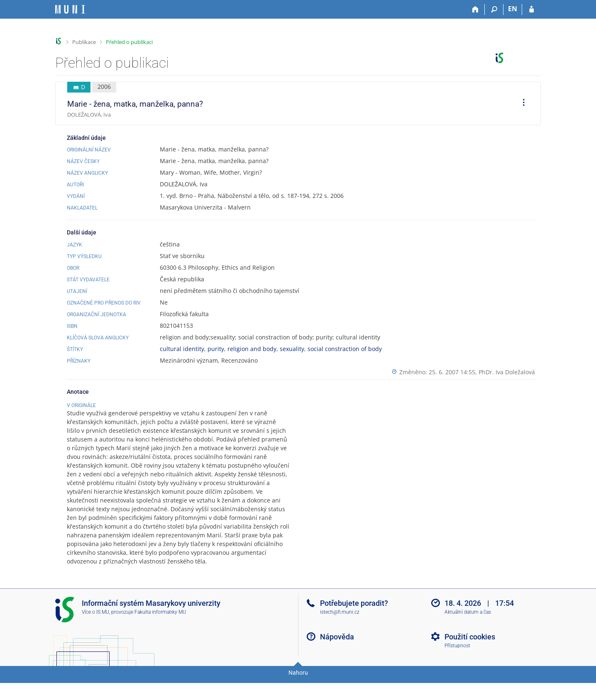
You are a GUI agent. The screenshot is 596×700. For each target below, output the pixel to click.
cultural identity (182, 349)
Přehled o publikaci (129, 42)
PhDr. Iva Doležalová (507, 372)
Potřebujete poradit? (354, 624)
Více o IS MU (95, 633)
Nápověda (337, 657)
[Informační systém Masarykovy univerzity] (70, 9)
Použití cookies (470, 657)
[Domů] (475, 10)
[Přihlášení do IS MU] (531, 10)
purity (216, 349)
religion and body (252, 349)
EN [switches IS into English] (513, 9)
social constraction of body (345, 349)
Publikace (84, 42)
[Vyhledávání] (494, 10)
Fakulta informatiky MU (160, 633)
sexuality (292, 349)
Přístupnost (457, 666)
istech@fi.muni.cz (340, 633)
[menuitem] (521, 104)
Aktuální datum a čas (468, 633)
